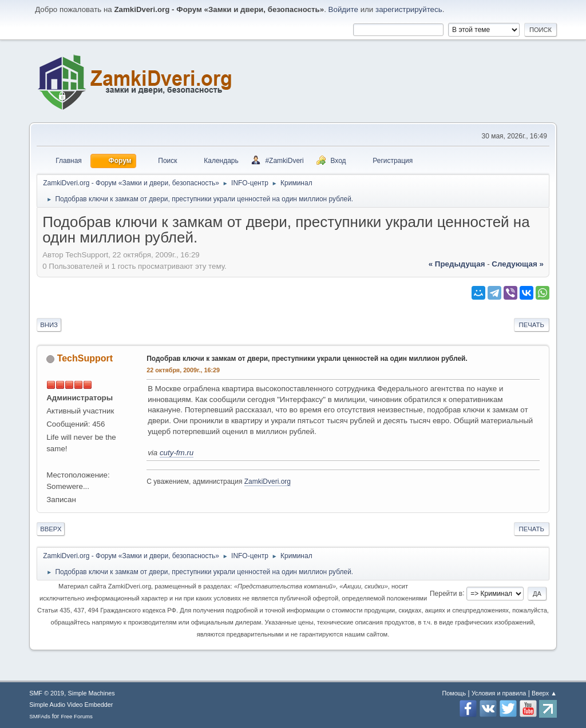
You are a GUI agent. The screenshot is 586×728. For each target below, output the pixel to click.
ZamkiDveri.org (268, 482)
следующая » (517, 264)
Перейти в (446, 593)
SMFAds (40, 716)
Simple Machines (92, 693)
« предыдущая (457, 264)
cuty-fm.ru (177, 453)
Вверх (51, 529)
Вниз (49, 325)
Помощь (454, 693)
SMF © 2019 (47, 693)
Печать (532, 325)
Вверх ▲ (544, 693)
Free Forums (77, 716)
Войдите (343, 9)
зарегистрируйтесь (409, 9)
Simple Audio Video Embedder (71, 705)
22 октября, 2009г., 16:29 (183, 370)
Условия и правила (499, 693)
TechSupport (85, 358)
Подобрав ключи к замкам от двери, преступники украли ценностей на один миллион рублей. (307, 359)
